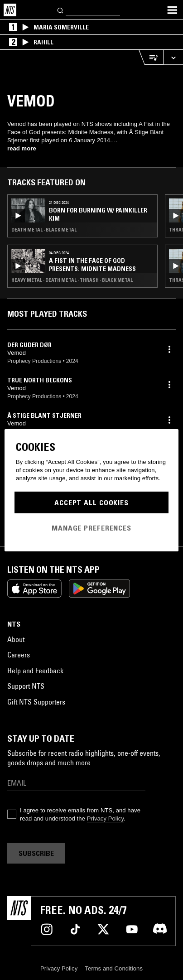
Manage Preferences (91, 528)
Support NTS (26, 686)
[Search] (61, 10)
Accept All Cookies (91, 502)
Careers (19, 655)
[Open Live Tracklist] (151, 57)
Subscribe (36, 853)
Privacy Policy (105, 818)
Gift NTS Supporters (36, 702)
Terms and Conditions (114, 968)
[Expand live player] (173, 57)
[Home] (10, 10)
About (16, 639)
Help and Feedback (35, 671)
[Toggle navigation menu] (172, 10)
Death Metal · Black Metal (44, 230)
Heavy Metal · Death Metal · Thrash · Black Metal (72, 280)
